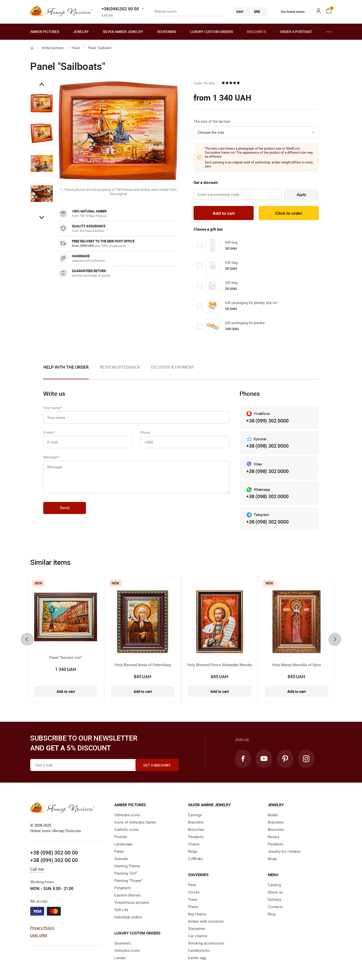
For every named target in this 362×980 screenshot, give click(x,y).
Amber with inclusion (206, 921)
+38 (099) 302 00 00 (54, 860)
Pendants (196, 837)
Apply (301, 195)
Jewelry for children (284, 851)
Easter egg (197, 958)
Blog (271, 914)
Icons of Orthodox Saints (135, 822)
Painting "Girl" (126, 873)
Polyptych (123, 888)
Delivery (274, 899)
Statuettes (197, 928)
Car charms (198, 936)
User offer (39, 935)
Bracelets (196, 822)
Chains (194, 844)
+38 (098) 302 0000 (267, 446)
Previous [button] (42, 84)
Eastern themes (128, 895)
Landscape (123, 844)
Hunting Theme (127, 866)
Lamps (120, 958)
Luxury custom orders (212, 32)
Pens (192, 885)
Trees (193, 899)
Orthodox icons (127, 815)
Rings (193, 851)
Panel (76, 48)
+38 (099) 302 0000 (267, 421)
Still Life (121, 910)
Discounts (256, 32)
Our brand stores (289, 12)
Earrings (195, 815)
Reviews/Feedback (120, 367)
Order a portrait (296, 32)
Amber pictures (45, 32)
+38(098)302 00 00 (120, 9)
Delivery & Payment (172, 367)
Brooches (196, 829)
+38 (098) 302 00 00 (54, 853)
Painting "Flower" (129, 880)
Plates (193, 907)
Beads (273, 815)
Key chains (197, 914)
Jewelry (81, 32)
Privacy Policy (42, 928)
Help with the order (66, 367)
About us (275, 892)
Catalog (274, 885)
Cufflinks (195, 859)
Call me (107, 15)
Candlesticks (199, 950)
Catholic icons (127, 829)
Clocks (194, 892)
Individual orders (128, 917)
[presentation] (27, 639)
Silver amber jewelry (123, 32)
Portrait (121, 837)
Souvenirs (167, 32)
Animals (121, 859)
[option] (42, 103)
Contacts (275, 907)
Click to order (289, 213)
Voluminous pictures (132, 902)
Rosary (274, 837)
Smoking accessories (206, 943)
